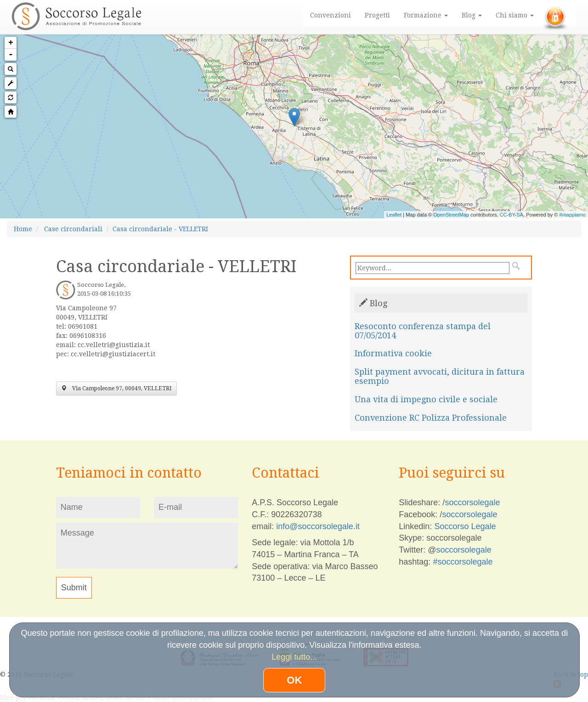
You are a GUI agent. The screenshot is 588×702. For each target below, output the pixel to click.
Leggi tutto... (294, 657)
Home (23, 229)
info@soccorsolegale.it (318, 526)
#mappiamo (573, 215)
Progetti (377, 15)
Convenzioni (331, 15)
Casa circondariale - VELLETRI (160, 229)
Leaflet (394, 215)
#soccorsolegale (463, 562)
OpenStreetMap (451, 215)
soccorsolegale (472, 502)
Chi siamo (515, 15)
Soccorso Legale (465, 526)
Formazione (426, 15)
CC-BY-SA (512, 215)
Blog (472, 15)
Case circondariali (73, 229)
